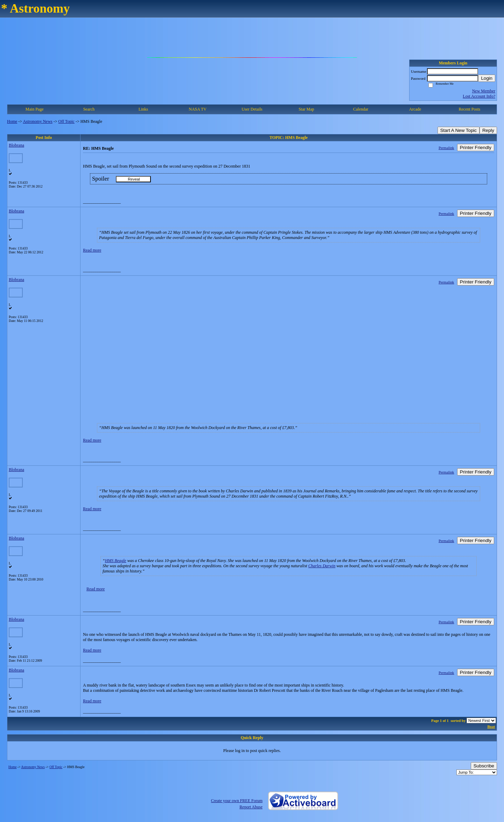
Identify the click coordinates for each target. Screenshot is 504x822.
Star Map (306, 109)
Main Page (35, 109)
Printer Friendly (476, 147)
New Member (484, 91)
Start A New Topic (458, 130)
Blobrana (16, 145)
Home (12, 121)
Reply (488, 130)
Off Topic (66, 121)
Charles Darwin (322, 566)
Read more (92, 250)
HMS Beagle (116, 561)
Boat (491, 726)
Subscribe (484, 766)
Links (143, 109)
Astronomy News (37, 121)
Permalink (446, 148)
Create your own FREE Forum (237, 801)
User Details (252, 109)
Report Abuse (251, 807)
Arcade (415, 109)
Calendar (361, 109)
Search (89, 109)
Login (487, 78)
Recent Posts (469, 109)
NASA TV (198, 109)
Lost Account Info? (479, 96)
